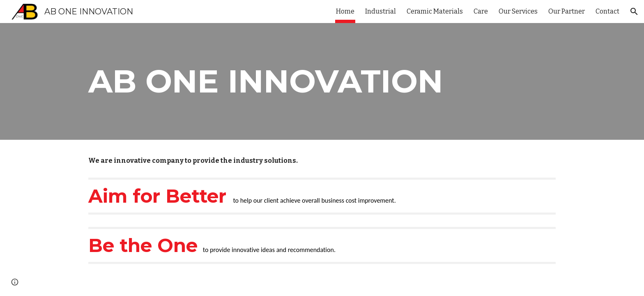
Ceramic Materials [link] (435, 11)
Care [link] (481, 11)
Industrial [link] (381, 11)
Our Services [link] (518, 11)
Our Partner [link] (567, 11)
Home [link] (345, 11)
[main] (282, 81)
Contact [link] (607, 11)
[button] (634, 12)
